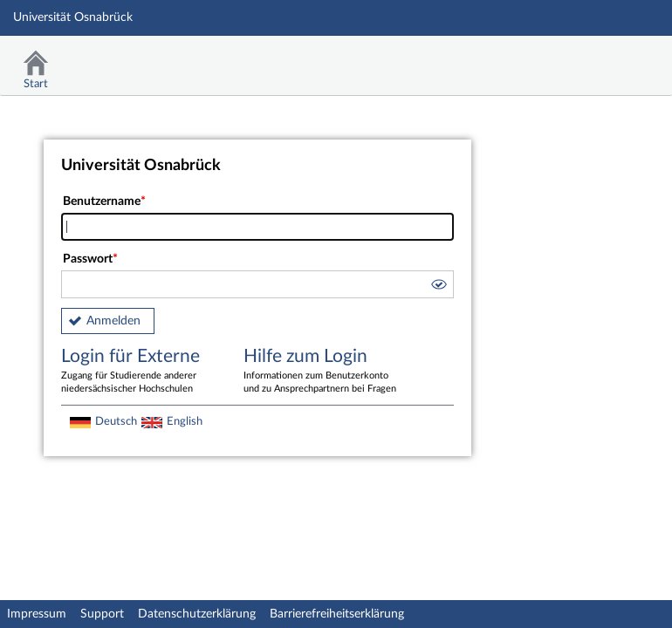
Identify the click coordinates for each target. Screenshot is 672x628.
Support (102, 614)
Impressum (37, 614)
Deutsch (116, 421)
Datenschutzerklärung (197, 614)
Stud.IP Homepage (605, 59)
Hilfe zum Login (322, 372)
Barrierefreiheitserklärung (337, 614)
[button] (438, 287)
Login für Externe (140, 372)
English (185, 421)
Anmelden (113, 321)
